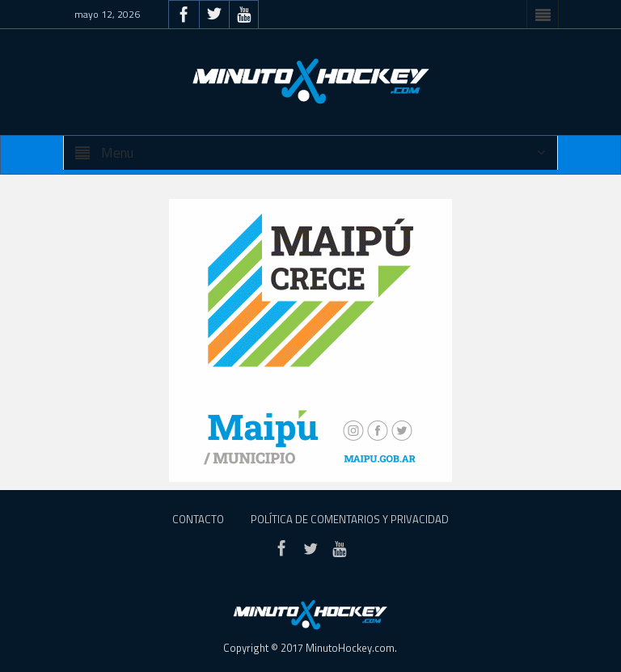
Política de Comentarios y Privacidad (350, 519)
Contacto (198, 519)
